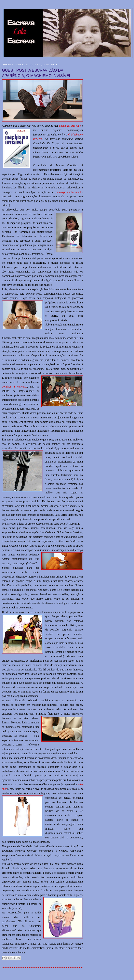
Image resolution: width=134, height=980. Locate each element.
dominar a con (12, 387)
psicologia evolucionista (68, 192)
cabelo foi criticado (70, 126)
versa (24, 387)
